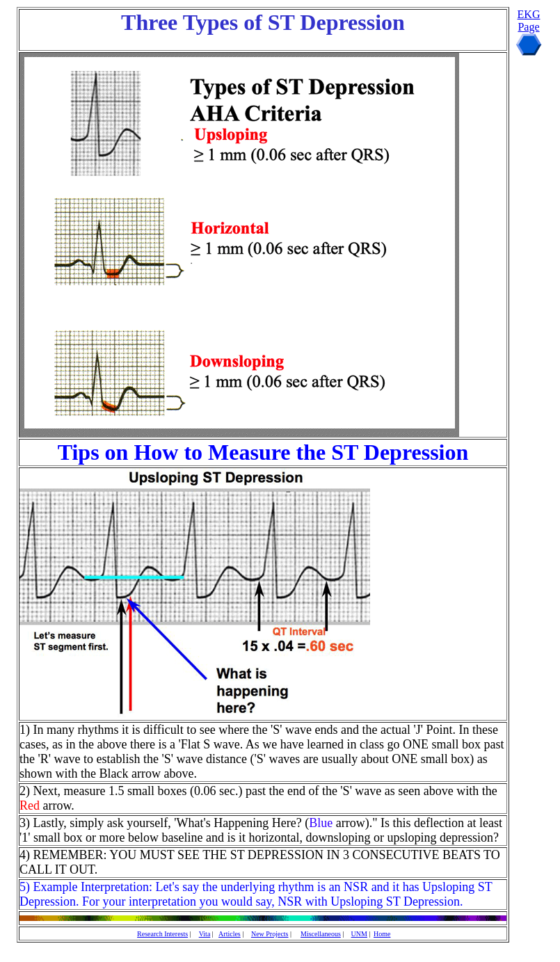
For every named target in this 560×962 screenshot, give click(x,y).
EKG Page (529, 21)
